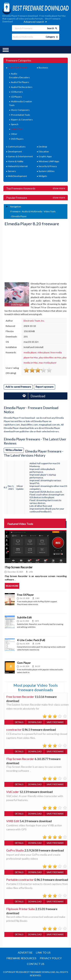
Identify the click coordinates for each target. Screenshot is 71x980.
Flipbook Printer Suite (21, 909)
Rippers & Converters (22, 120)
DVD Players (17, 139)
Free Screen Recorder (20, 697)
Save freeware (55, 722)
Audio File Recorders (22, 87)
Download (33, 396)
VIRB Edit (13, 821)
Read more (12, 586)
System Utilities (47, 171)
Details (19, 722)
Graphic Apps (45, 156)
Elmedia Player (19, 216)
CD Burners (17, 92)
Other (14, 134)
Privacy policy (51, 958)
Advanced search (34, 22)
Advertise (25, 952)
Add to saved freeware (18, 387)
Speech (15, 124)
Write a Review (14, 450)
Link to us (43, 952)
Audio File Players (20, 82)
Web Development (17, 176)
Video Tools (17, 129)
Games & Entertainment (20, 156)
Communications (17, 147)
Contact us (36, 964)
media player (30, 352)
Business (43, 68)
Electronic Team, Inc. (34, 321)
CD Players (16, 97)
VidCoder (13, 792)
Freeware (15, 211)
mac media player (48, 363)
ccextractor (14, 729)
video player (44, 352)
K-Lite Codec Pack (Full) (31, 640)
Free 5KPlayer (25, 595)
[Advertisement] (33, 255)
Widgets (43, 176)
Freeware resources (21, 958)
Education (44, 151)
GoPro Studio (15, 850)
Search (50, 28)
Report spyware (44, 387)
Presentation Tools (21, 115)
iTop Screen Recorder (20, 759)
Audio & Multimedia (18, 68)
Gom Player (24, 663)
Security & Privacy (48, 166)
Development (15, 151)
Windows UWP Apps (49, 161)
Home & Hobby (16, 161)
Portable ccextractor (20, 880)
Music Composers (20, 110)
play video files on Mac (50, 358)
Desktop (43, 147)
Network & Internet (18, 166)
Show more (59, 188)
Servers (12, 171)
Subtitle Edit (24, 617)
